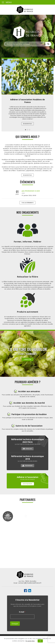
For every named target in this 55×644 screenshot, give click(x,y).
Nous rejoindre (27, 484)
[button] (48, 44)
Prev (4, 80)
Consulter (27, 359)
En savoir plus (28, 124)
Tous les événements (27, 203)
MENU (7, 2)
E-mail (22, 612)
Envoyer (15, 624)
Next (51, 80)
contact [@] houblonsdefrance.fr (30, 583)
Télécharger (29, 466)
